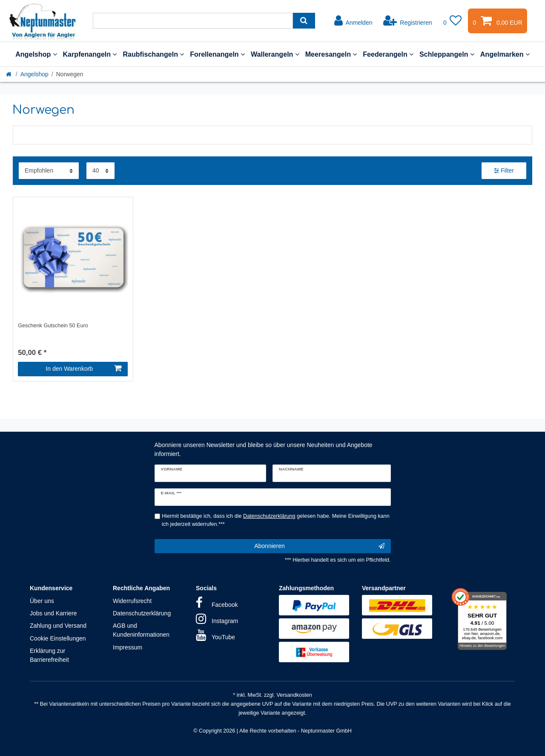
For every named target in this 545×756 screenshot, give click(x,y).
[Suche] (304, 21)
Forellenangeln (217, 54)
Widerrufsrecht (132, 601)
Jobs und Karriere (53, 613)
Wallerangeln (275, 54)
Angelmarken (505, 54)
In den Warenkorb (83, 369)
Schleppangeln (447, 54)
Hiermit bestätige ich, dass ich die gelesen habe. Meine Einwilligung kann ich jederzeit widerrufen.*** (276, 520)
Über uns (42, 601)
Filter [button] (504, 171)
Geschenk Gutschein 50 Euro (53, 326)
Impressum (128, 647)
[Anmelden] (353, 21)
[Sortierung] (49, 171)
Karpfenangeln (90, 54)
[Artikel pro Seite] (100, 171)
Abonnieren (319, 546)
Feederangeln (388, 54)
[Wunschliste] (453, 21)
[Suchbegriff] (193, 21)
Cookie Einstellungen (58, 638)
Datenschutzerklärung (142, 613)
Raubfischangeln (153, 54)
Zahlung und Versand (58, 626)
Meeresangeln (331, 54)
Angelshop (36, 54)
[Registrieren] (408, 21)
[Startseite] (9, 74)
